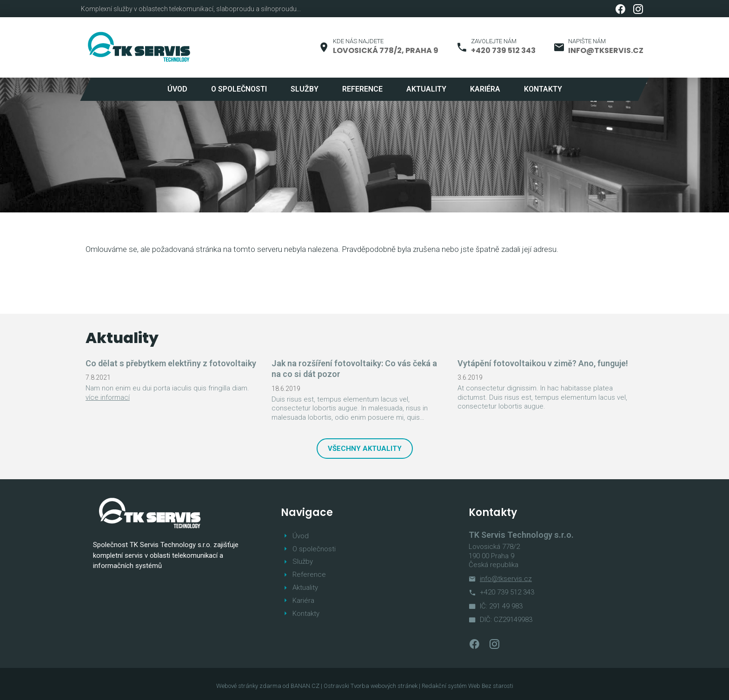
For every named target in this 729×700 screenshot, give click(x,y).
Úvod (177, 89)
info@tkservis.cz (606, 50)
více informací (108, 397)
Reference (362, 89)
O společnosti (239, 89)
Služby (305, 89)
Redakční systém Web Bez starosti (467, 686)
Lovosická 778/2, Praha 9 (386, 50)
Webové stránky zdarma (249, 686)
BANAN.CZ (305, 686)
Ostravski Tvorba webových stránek (371, 686)
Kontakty (543, 89)
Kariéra (485, 89)
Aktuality (426, 89)
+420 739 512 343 (503, 50)
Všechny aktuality (365, 449)
